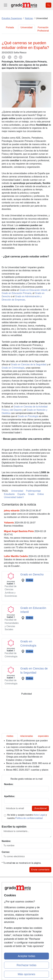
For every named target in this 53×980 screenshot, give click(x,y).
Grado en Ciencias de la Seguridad (29, 365)
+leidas (10, 736)
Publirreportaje (33, 491)
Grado (31, 494)
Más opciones (26, 974)
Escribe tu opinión (14, 827)
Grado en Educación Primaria (17, 293)
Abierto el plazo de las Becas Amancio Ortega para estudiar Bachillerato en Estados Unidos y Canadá (25, 757)
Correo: (6, 852)
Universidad (26, 27)
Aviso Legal (39, 815)
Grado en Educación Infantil (33, 290)
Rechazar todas (26, 965)
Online (41, 494)
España (21, 494)
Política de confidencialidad (29, 818)
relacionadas (26, 736)
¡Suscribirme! (40, 808)
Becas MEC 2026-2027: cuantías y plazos (27, 770)
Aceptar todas (26, 956)
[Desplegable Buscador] (48, 5)
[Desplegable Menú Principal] (6, 5)
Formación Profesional (43, 29)
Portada (10, 27)
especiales (43, 736)
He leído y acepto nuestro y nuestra (27, 817)
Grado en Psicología (28, 416)
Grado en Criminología (13, 368)
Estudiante (9, 494)
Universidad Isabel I (14, 497)
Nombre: (6, 841)
